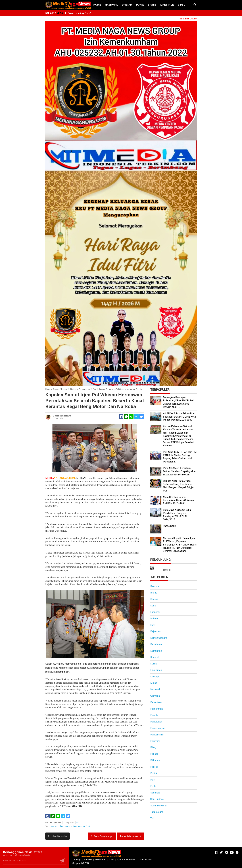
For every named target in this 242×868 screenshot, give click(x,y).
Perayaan (155, 741)
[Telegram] (136, 416)
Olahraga (155, 696)
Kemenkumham (159, 638)
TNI (152, 818)
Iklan (111, 860)
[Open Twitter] (221, 852)
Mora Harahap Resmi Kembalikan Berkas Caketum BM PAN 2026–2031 (178, 500)
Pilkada (154, 754)
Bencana (155, 586)
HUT (153, 625)
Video (182, 5)
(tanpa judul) (169, 526)
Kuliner (154, 664)
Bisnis (152, 5)
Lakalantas (156, 670)
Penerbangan (157, 728)
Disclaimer (100, 860)
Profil (153, 786)
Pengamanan (79, 826)
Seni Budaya (157, 799)
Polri (88, 826)
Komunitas (156, 651)
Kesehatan (156, 644)
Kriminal (69, 826)
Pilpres (154, 767)
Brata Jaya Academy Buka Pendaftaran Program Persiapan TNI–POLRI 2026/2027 (177, 515)
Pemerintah (156, 709)
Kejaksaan (156, 631)
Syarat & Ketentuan (127, 860)
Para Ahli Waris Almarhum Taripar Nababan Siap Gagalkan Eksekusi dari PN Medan (179, 471)
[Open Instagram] (227, 852)
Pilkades (155, 760)
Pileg (153, 747)
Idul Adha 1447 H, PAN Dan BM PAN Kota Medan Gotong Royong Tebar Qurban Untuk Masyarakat (180, 457)
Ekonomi (155, 612)
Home (97, 5)
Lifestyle (167, 5)
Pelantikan (156, 702)
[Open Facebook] (216, 852)
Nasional (111, 5)
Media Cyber (146, 860)
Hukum (61, 826)
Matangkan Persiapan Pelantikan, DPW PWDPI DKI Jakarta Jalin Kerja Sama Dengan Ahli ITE (179, 402)
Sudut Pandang (158, 806)
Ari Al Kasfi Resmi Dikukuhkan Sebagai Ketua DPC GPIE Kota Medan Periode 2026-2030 (179, 417)
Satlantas (155, 793)
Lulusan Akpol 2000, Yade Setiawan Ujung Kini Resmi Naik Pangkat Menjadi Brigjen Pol (179, 486)
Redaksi (88, 860)
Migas (154, 683)
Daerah (127, 5)
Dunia (140, 5)
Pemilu (154, 715)
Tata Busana (157, 812)
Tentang (76, 860)
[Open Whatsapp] (237, 852)
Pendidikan (156, 722)
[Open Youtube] (232, 852)
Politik (154, 773)
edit (78, 822)
